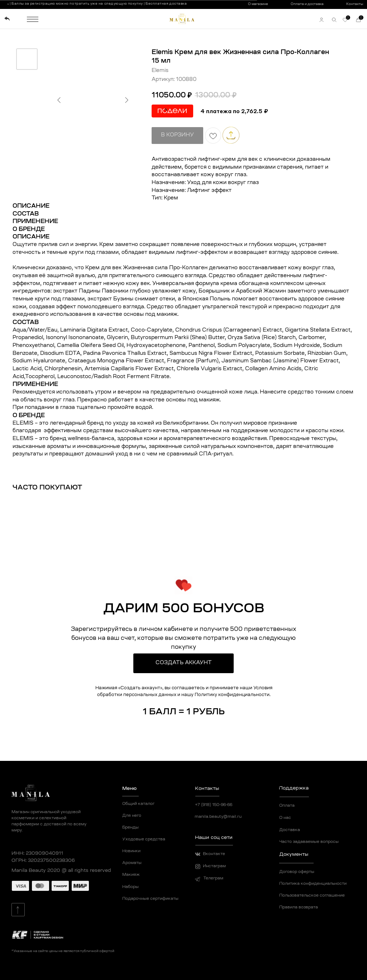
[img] (7, 19)
